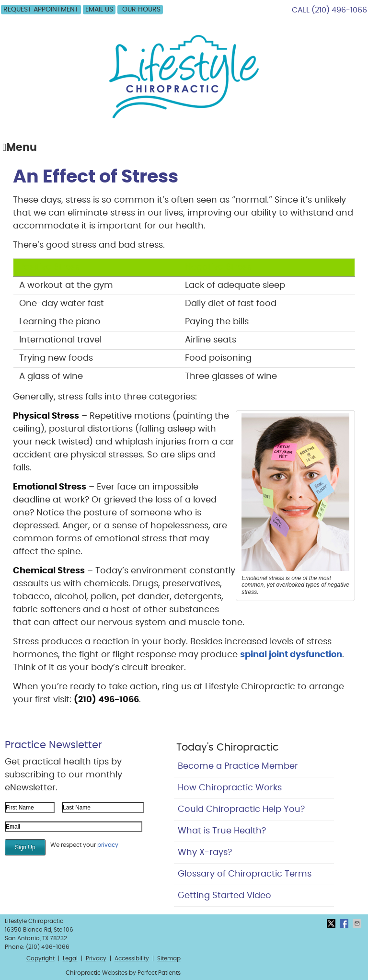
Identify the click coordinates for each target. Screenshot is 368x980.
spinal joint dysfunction (291, 655)
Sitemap (169, 958)
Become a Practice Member (238, 766)
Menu (20, 148)
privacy (108, 845)
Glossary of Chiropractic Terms (245, 874)
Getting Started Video (224, 896)
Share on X (332, 923)
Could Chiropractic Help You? (241, 809)
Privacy (96, 958)
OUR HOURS (141, 10)
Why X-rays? (205, 853)
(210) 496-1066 (339, 10)
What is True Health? (222, 831)
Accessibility (132, 958)
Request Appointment (41, 10)
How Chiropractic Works (230, 788)
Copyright (40, 958)
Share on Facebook (345, 923)
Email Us (99, 10)
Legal (70, 958)
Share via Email (358, 923)
